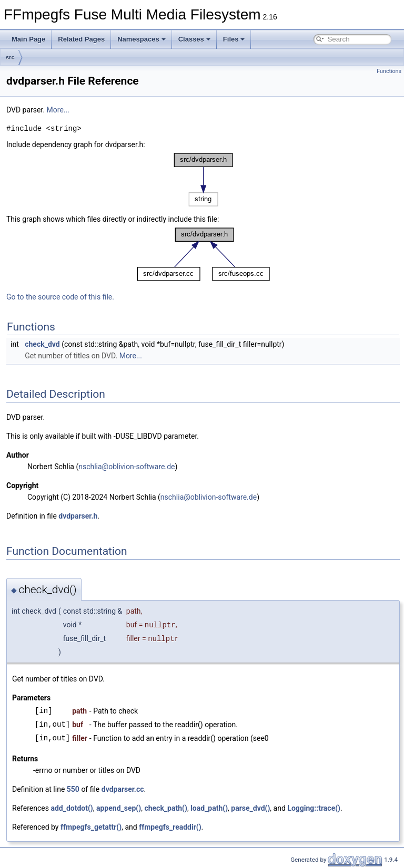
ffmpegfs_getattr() (91, 827)
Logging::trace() (314, 808)
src (10, 57)
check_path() (165, 808)
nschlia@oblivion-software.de (127, 467)
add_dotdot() (72, 808)
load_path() (209, 808)
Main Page (28, 39)
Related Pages (81, 39)
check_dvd (42, 344)
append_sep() (119, 808)
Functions (389, 71)
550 (73, 789)
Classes (194, 39)
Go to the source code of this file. (60, 297)
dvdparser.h (78, 516)
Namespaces (142, 39)
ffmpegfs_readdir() (170, 827)
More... (58, 110)
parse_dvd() (250, 808)
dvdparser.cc (123, 789)
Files (234, 39)
